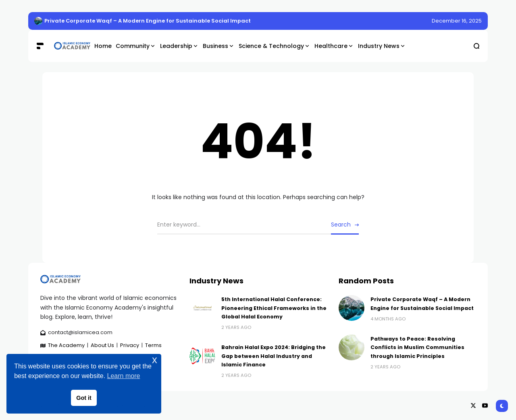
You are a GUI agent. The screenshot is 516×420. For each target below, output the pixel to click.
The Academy (66, 345)
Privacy (130, 345)
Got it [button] (84, 398)
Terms (153, 345)
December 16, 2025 (457, 21)
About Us (102, 345)
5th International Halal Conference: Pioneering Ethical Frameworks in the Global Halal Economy (274, 308)
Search (341, 225)
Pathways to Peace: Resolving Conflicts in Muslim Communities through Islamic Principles (417, 347)
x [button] (155, 360)
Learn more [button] (124, 376)
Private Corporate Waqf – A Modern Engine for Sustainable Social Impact (148, 21)
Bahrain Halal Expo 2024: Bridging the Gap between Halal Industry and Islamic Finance (274, 356)
